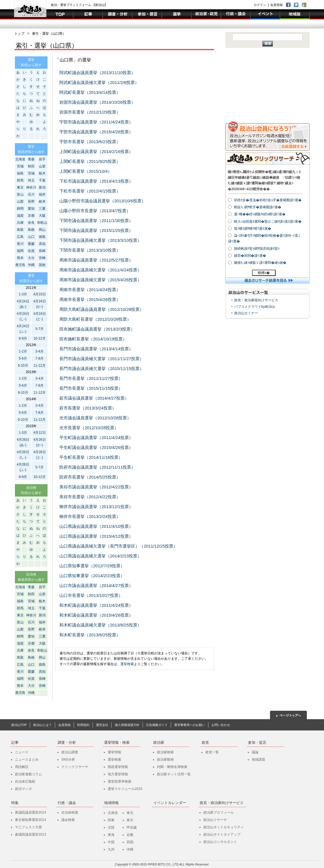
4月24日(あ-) (23, 304)
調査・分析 (67, 742)
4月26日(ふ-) (23, 467)
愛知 (31, 209)
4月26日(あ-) (23, 442)
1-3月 (23, 294)
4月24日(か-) (39, 304)
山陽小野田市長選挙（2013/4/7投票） (95, 211)
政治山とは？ (42, 725)
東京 (20, 187)
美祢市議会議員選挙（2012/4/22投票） (96, 487)
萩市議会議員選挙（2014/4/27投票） (94, 398)
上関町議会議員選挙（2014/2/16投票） (96, 151)
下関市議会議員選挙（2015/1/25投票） (96, 230)
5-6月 (23, 358)
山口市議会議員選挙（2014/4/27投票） (96, 585)
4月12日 (39, 433)
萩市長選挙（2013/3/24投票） (88, 408)
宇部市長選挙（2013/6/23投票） (90, 142)
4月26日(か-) (39, 442)
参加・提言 (257, 742)
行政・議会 (67, 803)
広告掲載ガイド (157, 725)
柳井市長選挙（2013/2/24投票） (90, 516)
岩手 (42, 159)
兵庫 (20, 223)
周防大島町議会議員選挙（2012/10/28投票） (102, 309)
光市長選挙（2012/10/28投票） (89, 428)
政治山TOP (19, 725)
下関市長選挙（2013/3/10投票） (90, 250)
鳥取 (20, 230)
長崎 (42, 251)
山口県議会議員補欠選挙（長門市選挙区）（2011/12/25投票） (118, 546)
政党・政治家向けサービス (222, 803)
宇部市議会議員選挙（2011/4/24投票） (96, 122)
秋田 (31, 166)
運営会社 (102, 725)
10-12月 (40, 338)
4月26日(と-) (39, 455)
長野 (31, 201)
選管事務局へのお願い (190, 725)
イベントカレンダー (170, 803)
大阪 (42, 216)
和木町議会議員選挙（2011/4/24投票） (96, 605)
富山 (20, 194)
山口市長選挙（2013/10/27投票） (91, 595)
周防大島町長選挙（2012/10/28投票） (95, 319)
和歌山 (42, 223)
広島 (20, 237)
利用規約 (83, 725)
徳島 (42, 237)
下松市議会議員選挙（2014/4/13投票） (96, 181)
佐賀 (31, 251)
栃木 (42, 173)
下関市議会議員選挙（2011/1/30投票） (96, 221)
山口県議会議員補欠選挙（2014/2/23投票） (100, 556)
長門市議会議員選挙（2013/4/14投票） (96, 349)
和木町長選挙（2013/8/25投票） (90, 635)
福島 (20, 173)
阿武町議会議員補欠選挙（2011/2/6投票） (99, 82)
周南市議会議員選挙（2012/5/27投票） (96, 260)
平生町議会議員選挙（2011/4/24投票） (96, 438)
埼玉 (31, 180)
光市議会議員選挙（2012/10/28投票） (95, 418)
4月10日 (39, 294)
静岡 (20, 209)
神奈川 (31, 187)
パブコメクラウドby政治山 (255, 307)
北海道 (20, 159)
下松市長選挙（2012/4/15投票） (90, 191)
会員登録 (276, 5)
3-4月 (40, 351)
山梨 (20, 201)
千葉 (42, 180)
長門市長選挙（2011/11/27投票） (91, 378)
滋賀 (20, 216)
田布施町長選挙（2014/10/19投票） (93, 339)
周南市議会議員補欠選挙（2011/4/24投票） (100, 270)
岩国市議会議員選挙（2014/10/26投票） (97, 102)
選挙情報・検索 (117, 742)
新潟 (42, 187)
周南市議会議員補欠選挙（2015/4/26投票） (100, 280)
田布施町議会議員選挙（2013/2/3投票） (97, 329)
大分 (31, 258)
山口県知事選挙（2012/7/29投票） (92, 566)
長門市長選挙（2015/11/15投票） (91, 388)
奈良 (31, 223)
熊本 (20, 258)
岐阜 (42, 201)
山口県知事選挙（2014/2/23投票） (92, 576)
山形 (42, 166)
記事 (15, 742)
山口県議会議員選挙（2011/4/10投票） (96, 526)
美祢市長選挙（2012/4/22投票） (90, 497)
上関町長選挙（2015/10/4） (86, 171)
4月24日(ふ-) (23, 329)
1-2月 (23, 351)
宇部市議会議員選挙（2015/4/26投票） (96, 132)
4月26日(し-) (23, 455)
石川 (31, 194)
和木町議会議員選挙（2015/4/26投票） (96, 615)
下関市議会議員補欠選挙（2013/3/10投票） (100, 240)
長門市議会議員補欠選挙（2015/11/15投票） (102, 368)
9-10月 (23, 366)
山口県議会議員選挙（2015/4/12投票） (96, 536)
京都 (31, 216)
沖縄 (31, 265)
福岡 (20, 251)
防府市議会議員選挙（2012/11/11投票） (97, 467)
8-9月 (23, 338)
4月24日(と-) (39, 316)
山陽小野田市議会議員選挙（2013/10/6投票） (103, 201)
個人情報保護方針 (127, 725)
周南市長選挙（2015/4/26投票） (90, 299)
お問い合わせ (221, 725)
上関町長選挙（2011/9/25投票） (90, 161)
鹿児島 (20, 265)
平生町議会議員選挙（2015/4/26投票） (96, 447)
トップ (19, 34)
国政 (42, 265)
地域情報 (111, 803)
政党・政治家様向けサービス (256, 300)
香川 (20, 244)
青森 (31, 159)
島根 (31, 230)
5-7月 (40, 329)
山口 (31, 237)
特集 (15, 803)
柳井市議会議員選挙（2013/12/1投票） (96, 507)
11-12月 (40, 366)
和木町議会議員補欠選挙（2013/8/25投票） (100, 625)
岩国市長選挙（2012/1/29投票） (90, 112)
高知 (42, 244)
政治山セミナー (246, 313)
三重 (42, 209)
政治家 (159, 742)
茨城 (31, 173)
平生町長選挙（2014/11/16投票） (91, 457)
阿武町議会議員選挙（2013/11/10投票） (97, 73)
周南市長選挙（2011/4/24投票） (90, 290)
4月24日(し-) (23, 316)
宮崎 (42, 258)
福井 (42, 194)
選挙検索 (127, 664)
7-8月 (40, 358)
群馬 (20, 180)
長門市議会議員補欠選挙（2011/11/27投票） (102, 359)
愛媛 (31, 244)
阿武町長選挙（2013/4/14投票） (90, 92)
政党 (205, 742)
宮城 (20, 166)
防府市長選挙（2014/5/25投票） (90, 477)
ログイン (260, 5)
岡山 (42, 230)
